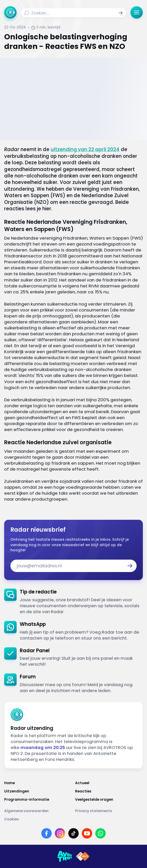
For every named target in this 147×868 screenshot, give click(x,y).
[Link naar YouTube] (87, 833)
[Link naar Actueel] (109, 783)
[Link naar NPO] (83, 856)
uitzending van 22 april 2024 (85, 149)
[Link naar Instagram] (60, 833)
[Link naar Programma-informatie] (38, 799)
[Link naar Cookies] (73, 819)
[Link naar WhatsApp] (101, 833)
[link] (73, 602)
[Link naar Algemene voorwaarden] (38, 811)
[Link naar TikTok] (73, 833)
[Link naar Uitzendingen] (38, 791)
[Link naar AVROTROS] (65, 856)
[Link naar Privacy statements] (109, 811)
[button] (121, 13)
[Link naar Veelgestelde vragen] (109, 799)
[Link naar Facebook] (46, 833)
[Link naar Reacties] (109, 791)
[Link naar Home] (38, 783)
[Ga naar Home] (10, 12)
